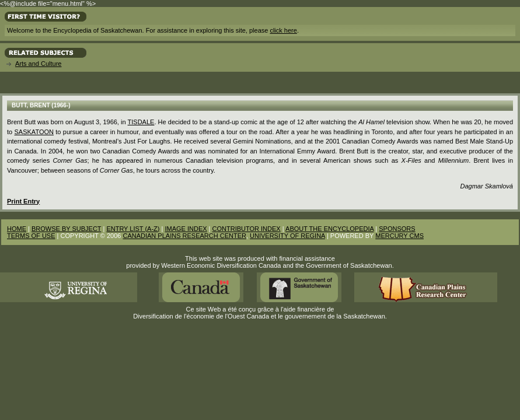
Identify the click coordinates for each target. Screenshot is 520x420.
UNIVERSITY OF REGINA (287, 236)
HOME (17, 229)
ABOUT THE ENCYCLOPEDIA (329, 229)
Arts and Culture (38, 64)
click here (283, 30)
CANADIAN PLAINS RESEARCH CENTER (184, 236)
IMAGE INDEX (186, 229)
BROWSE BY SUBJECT (66, 229)
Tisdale (141, 122)
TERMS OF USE (31, 236)
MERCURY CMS (399, 236)
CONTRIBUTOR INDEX (247, 229)
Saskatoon (34, 132)
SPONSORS (397, 229)
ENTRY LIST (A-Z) (133, 229)
